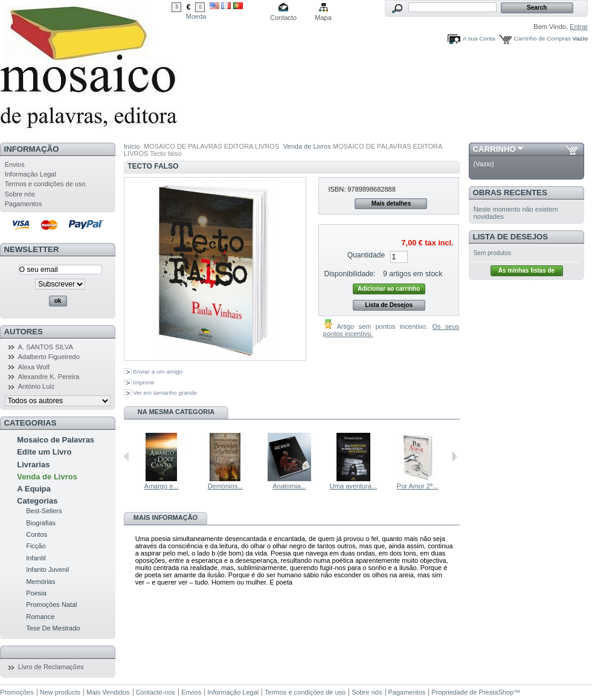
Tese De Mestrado (53, 628)
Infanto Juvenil (47, 569)
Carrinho (494, 149)
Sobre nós (20, 194)
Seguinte (455, 456)
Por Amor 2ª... (417, 486)
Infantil (36, 558)
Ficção (36, 546)
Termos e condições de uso (45, 184)
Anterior (127, 456)
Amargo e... (162, 486)
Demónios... (226, 486)
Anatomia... (289, 486)
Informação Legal (31, 174)
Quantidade (366, 255)
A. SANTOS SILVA (46, 347)
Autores (24, 332)
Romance (40, 617)
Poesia (36, 593)
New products (60, 692)
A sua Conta (479, 38)
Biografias (41, 523)
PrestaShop (496, 692)
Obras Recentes (510, 193)
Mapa (323, 18)
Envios (15, 164)
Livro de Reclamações (51, 667)
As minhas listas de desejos (526, 272)
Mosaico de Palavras (56, 440)
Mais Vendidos (108, 692)
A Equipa (34, 489)
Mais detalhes (391, 203)
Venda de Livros (47, 477)
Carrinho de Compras (542, 38)
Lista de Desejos (389, 305)
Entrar (579, 27)
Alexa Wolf (34, 367)
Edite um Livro (44, 452)
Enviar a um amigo (158, 371)
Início (132, 146)
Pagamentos (24, 204)
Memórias (40, 582)
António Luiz (37, 386)
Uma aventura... (353, 486)
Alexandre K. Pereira (49, 377)
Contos (37, 534)
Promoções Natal (51, 604)
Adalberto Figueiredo (49, 357)
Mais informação (166, 517)
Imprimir (144, 382)
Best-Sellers (44, 511)
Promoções (17, 692)
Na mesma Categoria (176, 412)
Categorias (37, 501)
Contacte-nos (156, 692)
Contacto (283, 18)
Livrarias (33, 465)
